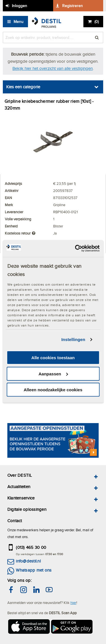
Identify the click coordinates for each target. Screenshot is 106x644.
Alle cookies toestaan (53, 358)
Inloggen (20, 6)
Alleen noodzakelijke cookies (53, 390)
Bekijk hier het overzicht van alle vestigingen (53, 68)
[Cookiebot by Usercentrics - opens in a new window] (75, 248)
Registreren (73, 6)
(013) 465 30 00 (31, 547)
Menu (19, 22)
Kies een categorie (23, 87)
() (97, 22)
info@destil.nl (28, 561)
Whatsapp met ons (34, 570)
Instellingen (73, 339)
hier (73, 603)
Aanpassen (53, 374)
